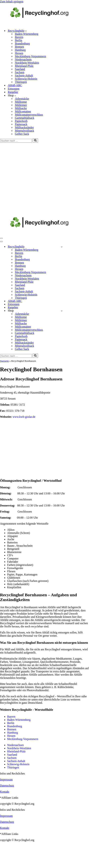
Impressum (6, 780)
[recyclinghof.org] (44, 24)
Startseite (4, 361)
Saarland (20, 69)
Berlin (19, 40)
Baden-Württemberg (27, 34)
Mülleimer (21, 105)
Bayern (19, 37)
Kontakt (5, 792)
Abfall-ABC (15, 85)
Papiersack (21, 124)
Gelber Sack (22, 134)
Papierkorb (21, 121)
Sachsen (20, 72)
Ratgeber (13, 92)
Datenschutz (7, 786)
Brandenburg (22, 43)
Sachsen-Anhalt (24, 75)
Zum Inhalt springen (12, 2)
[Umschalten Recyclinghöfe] (62, 247)
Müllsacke (21, 108)
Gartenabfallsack (25, 118)
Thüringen (21, 82)
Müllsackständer (24, 127)
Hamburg (20, 50)
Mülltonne (21, 102)
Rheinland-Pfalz (24, 66)
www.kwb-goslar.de (24, 417)
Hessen (19, 53)
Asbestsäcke (22, 99)
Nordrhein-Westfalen (27, 63)
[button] (26, 31)
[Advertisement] (33, 178)
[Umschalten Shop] (62, 311)
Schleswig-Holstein (26, 79)
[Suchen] (16, 141)
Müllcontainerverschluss (29, 115)
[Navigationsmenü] (1, 238)
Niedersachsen (23, 59)
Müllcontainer (23, 111)
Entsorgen (14, 89)
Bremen (19, 47)
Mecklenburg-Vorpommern (30, 56)
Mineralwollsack (25, 131)
